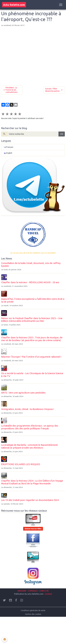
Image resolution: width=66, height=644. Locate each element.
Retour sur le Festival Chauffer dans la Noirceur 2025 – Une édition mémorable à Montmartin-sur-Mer (32, 320)
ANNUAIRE (22, 591)
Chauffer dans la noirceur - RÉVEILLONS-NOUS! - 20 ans (30, 282)
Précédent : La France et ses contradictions (10, 90)
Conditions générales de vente (33, 610)
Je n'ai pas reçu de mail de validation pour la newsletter (33, 253)
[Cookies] (5, 639)
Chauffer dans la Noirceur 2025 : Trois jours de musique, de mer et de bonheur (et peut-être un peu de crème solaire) (32, 339)
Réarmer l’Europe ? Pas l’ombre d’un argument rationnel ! (31, 357)
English (8, 153)
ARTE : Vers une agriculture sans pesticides (23, 393)
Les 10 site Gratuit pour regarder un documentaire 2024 (30, 500)
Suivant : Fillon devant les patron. (54, 90)
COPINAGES (33, 591)
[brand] (14, 5)
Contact (48, 594)
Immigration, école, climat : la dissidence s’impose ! (28, 409)
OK (62, 134)
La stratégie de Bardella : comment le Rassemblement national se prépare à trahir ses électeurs (29, 446)
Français (9, 147)
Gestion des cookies (33, 614)
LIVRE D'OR (44, 591)
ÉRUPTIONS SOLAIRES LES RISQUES (21, 464)
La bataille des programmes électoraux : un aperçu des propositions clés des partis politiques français (30, 427)
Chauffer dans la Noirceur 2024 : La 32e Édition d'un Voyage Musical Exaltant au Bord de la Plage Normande (32, 482)
